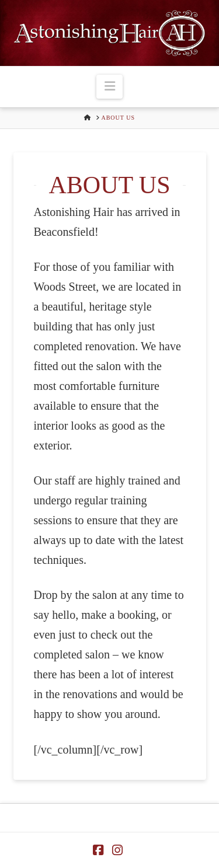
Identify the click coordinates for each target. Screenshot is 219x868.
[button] (109, 87)
